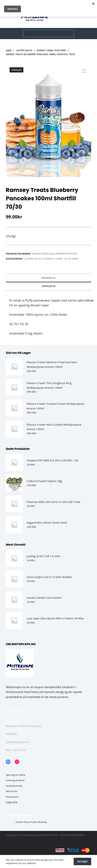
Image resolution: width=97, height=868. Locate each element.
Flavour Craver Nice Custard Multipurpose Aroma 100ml (54, 427)
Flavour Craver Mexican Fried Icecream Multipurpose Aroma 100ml (52, 364)
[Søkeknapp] (70, 34)
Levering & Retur (15, 780)
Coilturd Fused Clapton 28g (44, 481)
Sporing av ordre (16, 775)
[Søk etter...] (45, 34)
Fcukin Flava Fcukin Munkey (31, 822)
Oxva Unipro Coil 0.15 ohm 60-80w (49, 577)
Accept (82, 861)
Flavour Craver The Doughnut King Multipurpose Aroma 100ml (49, 385)
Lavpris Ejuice (33, 259)
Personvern (12, 797)
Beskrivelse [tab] (48, 278)
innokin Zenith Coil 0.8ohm (44, 598)
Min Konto (12, 791)
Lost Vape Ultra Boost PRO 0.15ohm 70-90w (55, 618)
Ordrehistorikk (14, 786)
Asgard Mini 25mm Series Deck (47, 523)
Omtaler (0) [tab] (49, 286)
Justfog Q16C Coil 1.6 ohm (43, 556)
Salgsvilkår (12, 802)
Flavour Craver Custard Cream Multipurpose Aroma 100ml (55, 406)
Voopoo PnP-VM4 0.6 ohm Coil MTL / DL (53, 460)
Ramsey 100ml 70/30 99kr (61, 259)
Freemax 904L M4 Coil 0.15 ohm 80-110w (53, 502)
